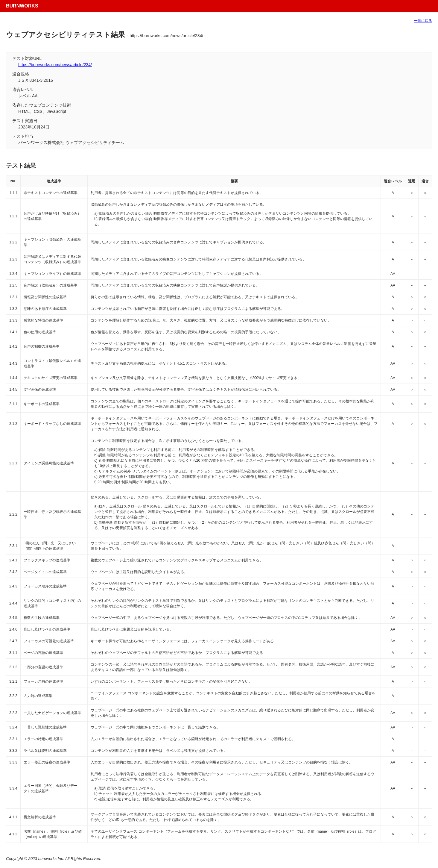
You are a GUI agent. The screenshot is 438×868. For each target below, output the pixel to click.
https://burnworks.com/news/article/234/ (55, 65)
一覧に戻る (423, 21)
